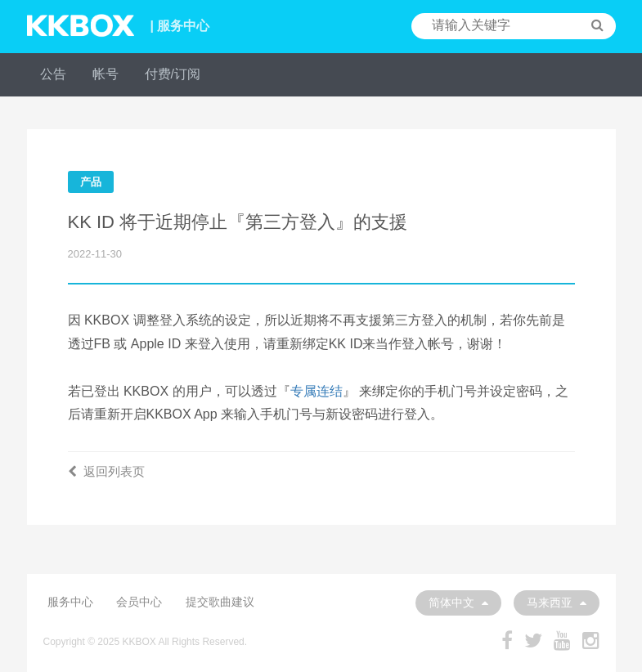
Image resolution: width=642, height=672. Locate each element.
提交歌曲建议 (220, 602)
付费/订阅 (173, 74)
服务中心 (70, 602)
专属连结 (317, 391)
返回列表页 (106, 471)
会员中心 (139, 602)
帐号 (106, 74)
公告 (53, 74)
